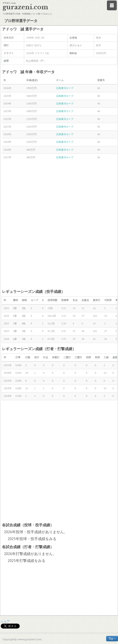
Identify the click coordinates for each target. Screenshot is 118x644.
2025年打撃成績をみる (26, 561)
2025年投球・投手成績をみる (32, 539)
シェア (5, 621)
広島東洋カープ (65, 88)
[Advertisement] (59, 225)
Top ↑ (112, 638)
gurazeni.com (25, 7)
